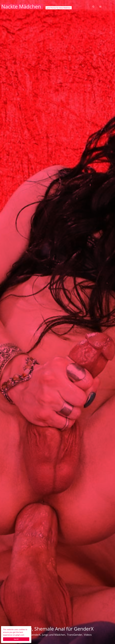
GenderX (35, 635)
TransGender (75, 635)
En (111, 3)
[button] (93, 7)
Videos (88, 635)
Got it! (16, 639)
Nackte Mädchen (21, 6)
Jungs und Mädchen (54, 635)
